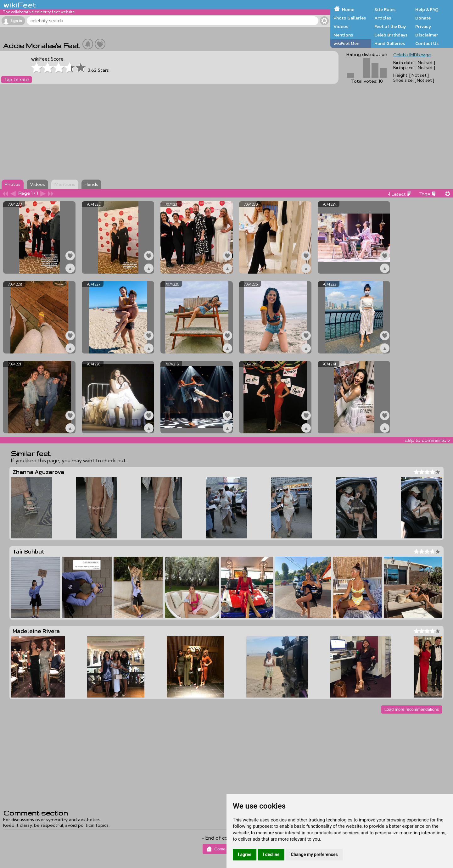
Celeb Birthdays (391, 35)
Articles (383, 18)
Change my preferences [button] (314, 854)
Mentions (343, 35)
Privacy (423, 26)
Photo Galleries (350, 18)
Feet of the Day (390, 26)
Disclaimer (427, 35)
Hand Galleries (390, 43)
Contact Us (427, 43)
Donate (423, 18)
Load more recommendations (412, 709)
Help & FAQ (427, 9)
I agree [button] (245, 854)
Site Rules (385, 9)
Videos (341, 26)
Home (348, 9)
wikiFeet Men (346, 43)
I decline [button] (271, 854)
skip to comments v (427, 440)
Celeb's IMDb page (412, 55)
